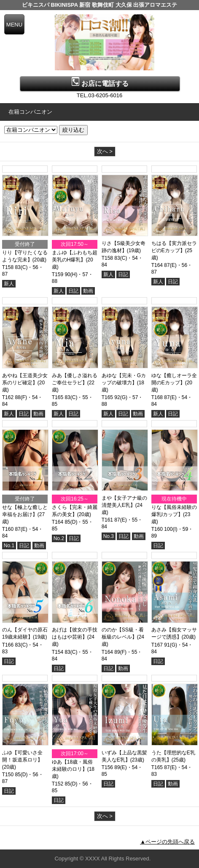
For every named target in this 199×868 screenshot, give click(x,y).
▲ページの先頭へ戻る (167, 842)
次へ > (105, 151)
